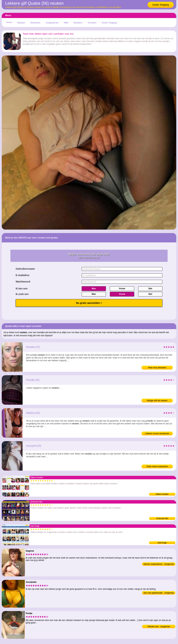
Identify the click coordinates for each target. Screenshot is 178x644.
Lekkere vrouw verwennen (157, 433)
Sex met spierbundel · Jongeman (159, 593)
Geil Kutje (162, 543)
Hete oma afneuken (157, 368)
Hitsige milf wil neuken (157, 401)
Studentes (35, 23)
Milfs (66, 23)
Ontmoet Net (162, 518)
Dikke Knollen (162, 494)
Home (9, 22)
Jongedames (52, 23)
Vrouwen (92, 23)
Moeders (78, 23)
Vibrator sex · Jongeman (159, 626)
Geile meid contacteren (157, 466)
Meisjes (21, 23)
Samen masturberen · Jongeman (159, 564)
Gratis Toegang (161, 5)
